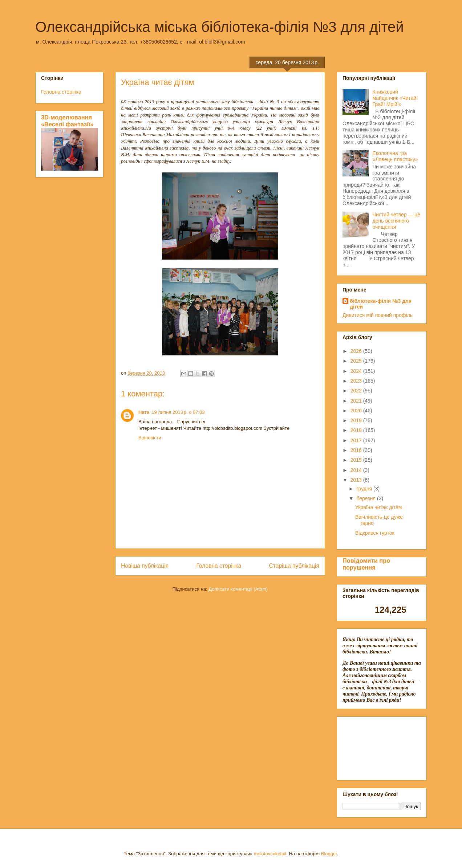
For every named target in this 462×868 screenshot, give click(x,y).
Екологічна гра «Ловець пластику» (395, 156)
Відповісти (150, 438)
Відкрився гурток (375, 533)
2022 (357, 391)
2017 (357, 440)
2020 (357, 411)
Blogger (329, 854)
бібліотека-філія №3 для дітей (381, 304)
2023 (357, 381)
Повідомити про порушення (366, 564)
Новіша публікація (145, 566)
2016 (357, 450)
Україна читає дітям (378, 507)
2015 (357, 460)
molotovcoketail (270, 854)
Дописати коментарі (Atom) (238, 589)
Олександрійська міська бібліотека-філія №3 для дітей (220, 27)
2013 (357, 480)
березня (367, 498)
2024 (357, 371)
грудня (365, 489)
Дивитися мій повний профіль (378, 315)
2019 (357, 420)
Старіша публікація (294, 566)
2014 (357, 470)
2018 (357, 430)
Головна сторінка (219, 566)
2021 (357, 401)
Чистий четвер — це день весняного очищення (396, 221)
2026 (357, 351)
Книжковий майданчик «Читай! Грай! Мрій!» (395, 98)
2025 (357, 361)
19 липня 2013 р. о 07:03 (178, 412)
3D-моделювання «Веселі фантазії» (67, 121)
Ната (144, 412)
